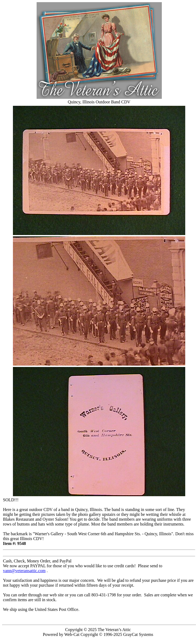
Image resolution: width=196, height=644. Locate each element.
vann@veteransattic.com (24, 571)
